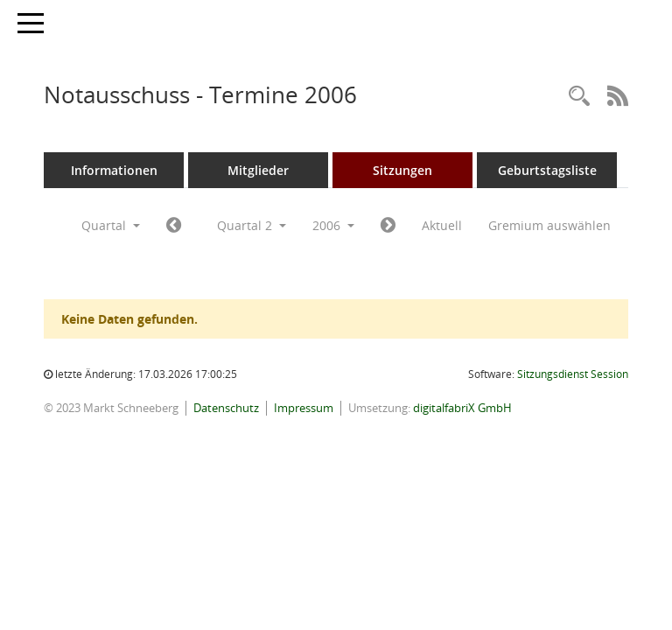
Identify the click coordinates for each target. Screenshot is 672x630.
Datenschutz (226, 408)
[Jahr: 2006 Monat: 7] (388, 226)
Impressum (304, 408)
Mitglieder (258, 170)
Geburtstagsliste (547, 170)
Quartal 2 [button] (252, 225)
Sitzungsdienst (573, 374)
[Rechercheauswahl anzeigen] (579, 97)
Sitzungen (402, 170)
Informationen (114, 170)
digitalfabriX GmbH (462, 408)
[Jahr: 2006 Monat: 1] (174, 226)
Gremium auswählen (549, 225)
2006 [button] (333, 225)
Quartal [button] (111, 225)
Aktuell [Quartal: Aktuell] (442, 225)
